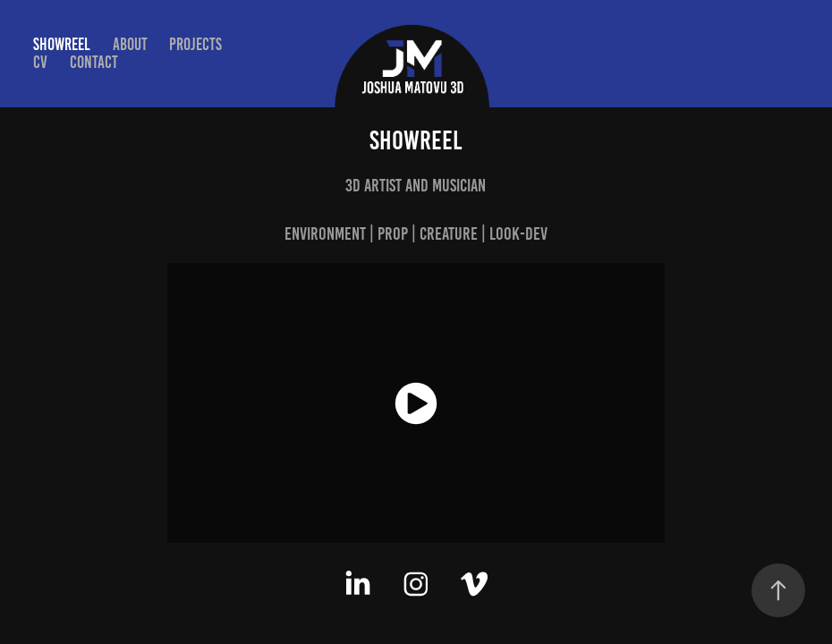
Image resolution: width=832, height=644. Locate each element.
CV (40, 62)
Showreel (62, 44)
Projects (195, 44)
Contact (94, 62)
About (130, 44)
